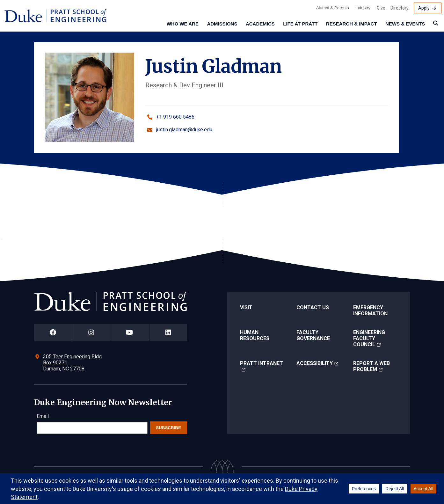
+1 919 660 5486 (175, 117)
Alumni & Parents (333, 8)
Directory (400, 8)
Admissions (222, 24)
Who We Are (183, 24)
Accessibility (315, 363)
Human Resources (255, 335)
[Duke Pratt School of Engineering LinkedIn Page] (168, 332)
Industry (363, 8)
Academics (260, 24)
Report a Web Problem (371, 366)
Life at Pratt (300, 24)
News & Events (405, 24)
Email (43, 416)
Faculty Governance (313, 335)
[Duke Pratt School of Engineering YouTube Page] (130, 332)
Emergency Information (370, 310)
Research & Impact (352, 24)
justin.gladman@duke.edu (184, 130)
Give (381, 8)
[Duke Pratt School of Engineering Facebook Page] (53, 332)
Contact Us (313, 307)
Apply (424, 8)
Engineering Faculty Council (369, 338)
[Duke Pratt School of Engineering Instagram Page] (91, 332)
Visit (246, 307)
